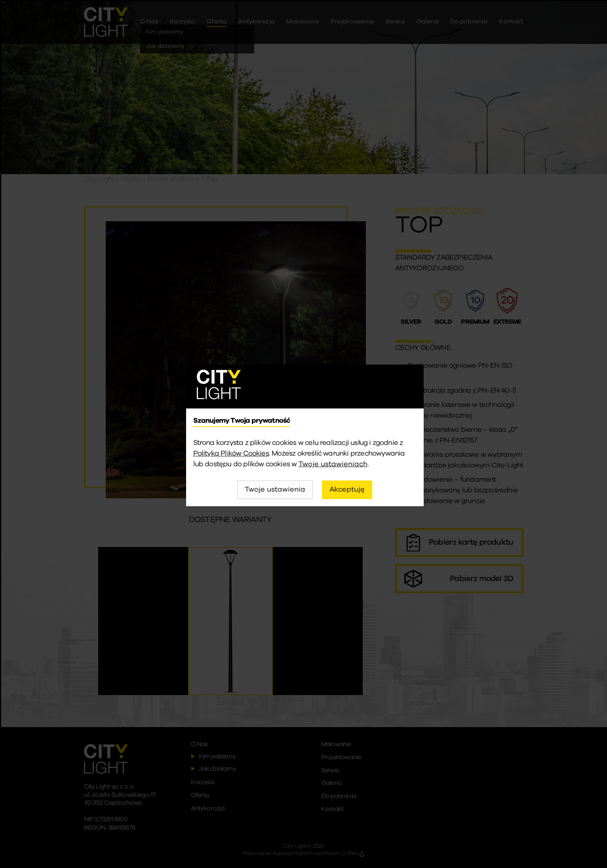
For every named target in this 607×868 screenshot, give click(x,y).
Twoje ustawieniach (333, 464)
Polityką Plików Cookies (231, 454)
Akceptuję (347, 490)
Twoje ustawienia (275, 490)
